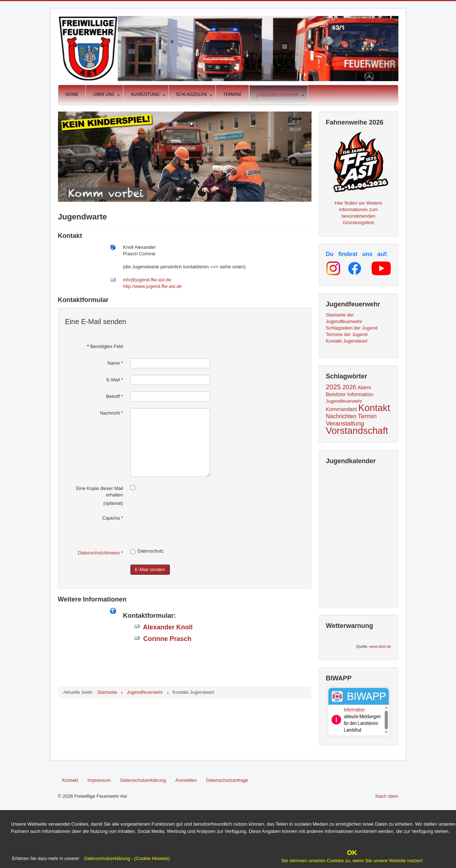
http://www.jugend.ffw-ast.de (152, 286)
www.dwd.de (380, 646)
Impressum (99, 780)
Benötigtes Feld (105, 346)
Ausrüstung (145, 94)
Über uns (104, 94)
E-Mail (115, 380)
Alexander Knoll (166, 627)
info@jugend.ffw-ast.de (147, 280)
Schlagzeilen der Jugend (352, 328)
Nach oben (387, 796)
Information (360, 394)
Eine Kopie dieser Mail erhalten (99, 492)
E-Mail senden (150, 569)
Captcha (112, 518)
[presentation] (185, 527)
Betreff (115, 396)
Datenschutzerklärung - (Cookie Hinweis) (126, 858)
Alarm (364, 387)
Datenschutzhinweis (99, 553)
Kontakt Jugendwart (347, 341)
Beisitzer (336, 394)
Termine (232, 94)
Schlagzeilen (191, 94)
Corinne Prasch (166, 639)
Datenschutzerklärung (143, 780)
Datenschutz (147, 551)
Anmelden (186, 780)
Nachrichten (341, 416)
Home (72, 94)
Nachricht (112, 413)
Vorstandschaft (357, 431)
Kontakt (374, 408)
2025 (334, 387)
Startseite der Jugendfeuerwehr (344, 318)
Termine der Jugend (347, 334)
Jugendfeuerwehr (278, 95)
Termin (367, 416)
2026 (349, 387)
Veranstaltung (345, 423)
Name (115, 363)
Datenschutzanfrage (227, 780)
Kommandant (342, 409)
